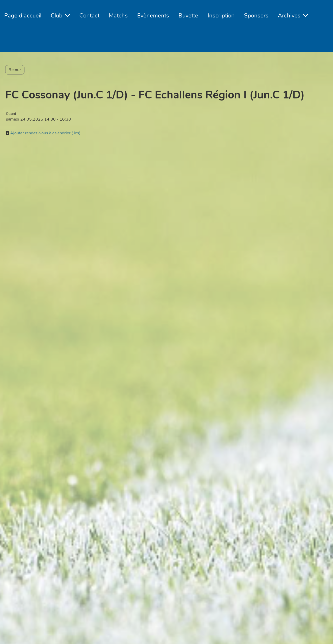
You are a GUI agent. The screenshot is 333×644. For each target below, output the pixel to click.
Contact (89, 16)
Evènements (153, 16)
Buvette (188, 16)
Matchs (118, 16)
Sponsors (256, 16)
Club (60, 16)
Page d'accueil (23, 16)
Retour (15, 70)
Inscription (221, 16)
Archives (293, 16)
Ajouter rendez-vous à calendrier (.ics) (45, 133)
